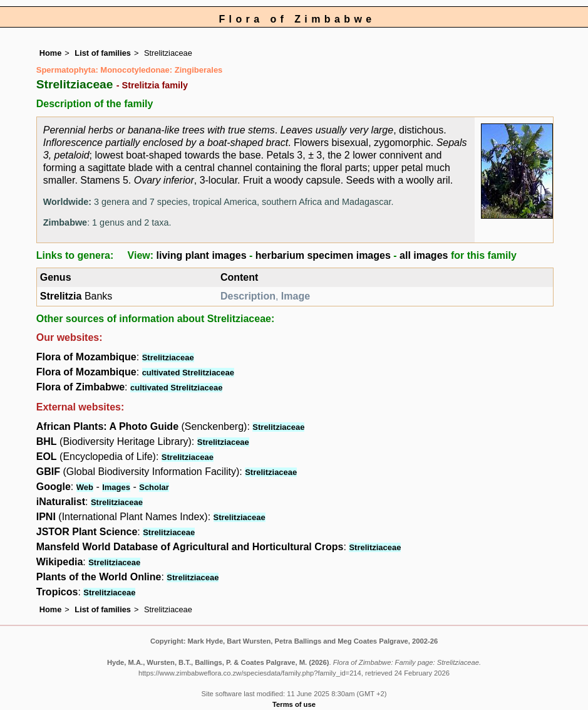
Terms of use (294, 704)
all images (424, 255)
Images (116, 487)
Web (85, 487)
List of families (103, 53)
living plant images (202, 255)
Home (51, 53)
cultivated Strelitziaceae (188, 373)
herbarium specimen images (323, 255)
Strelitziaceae (168, 358)
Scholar (154, 487)
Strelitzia (61, 296)
